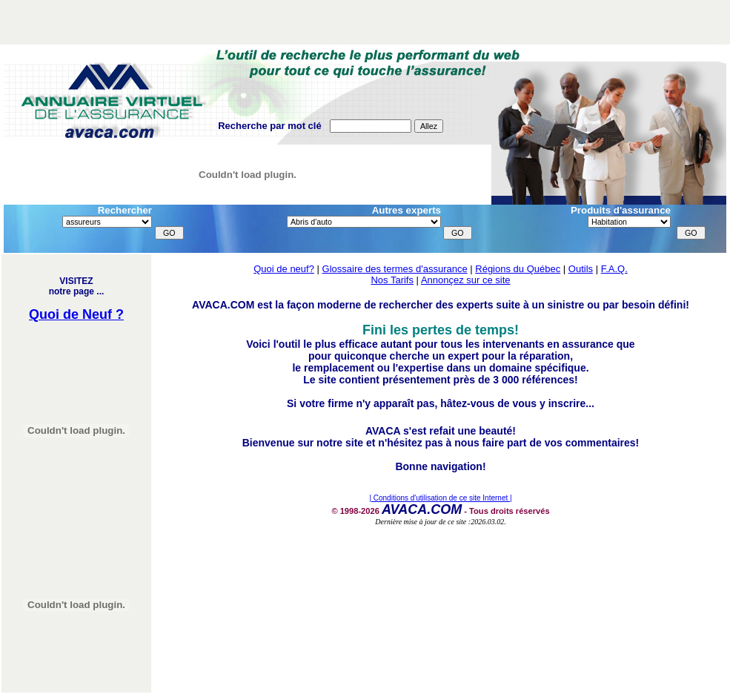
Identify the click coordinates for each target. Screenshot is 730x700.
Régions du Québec (518, 269)
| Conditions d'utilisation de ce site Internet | (440, 498)
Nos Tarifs (392, 280)
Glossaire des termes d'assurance (395, 269)
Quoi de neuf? (284, 269)
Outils (581, 269)
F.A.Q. (614, 269)
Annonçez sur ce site (466, 280)
